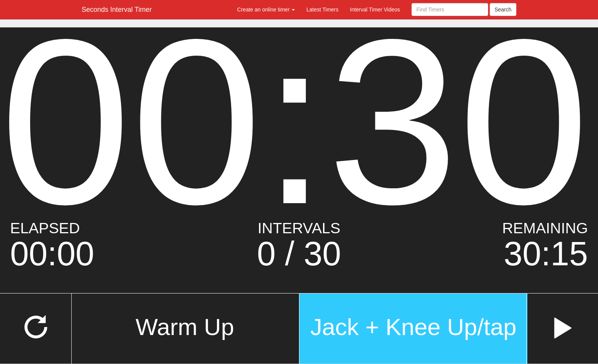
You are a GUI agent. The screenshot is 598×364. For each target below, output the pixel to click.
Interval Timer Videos (375, 10)
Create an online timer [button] (266, 10)
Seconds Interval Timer (117, 10)
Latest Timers (322, 10)
